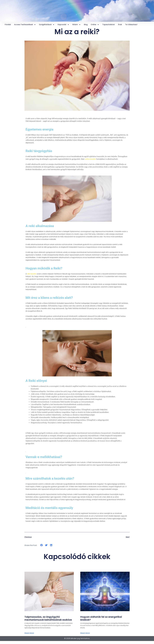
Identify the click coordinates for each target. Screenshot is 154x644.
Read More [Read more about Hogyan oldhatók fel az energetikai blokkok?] (85, 633)
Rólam (77, 25)
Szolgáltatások (47, 25)
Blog (86, 25)
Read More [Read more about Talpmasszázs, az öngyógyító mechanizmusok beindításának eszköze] (29, 636)
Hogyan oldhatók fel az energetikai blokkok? (102, 618)
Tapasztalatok (108, 25)
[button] (42, 545)
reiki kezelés (32, 274)
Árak (120, 25)
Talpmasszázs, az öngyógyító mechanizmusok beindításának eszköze (44, 620)
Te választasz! (131, 25)
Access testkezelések (25, 25)
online (95, 25)
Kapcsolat (63, 25)
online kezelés (90, 159)
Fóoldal (8, 25)
